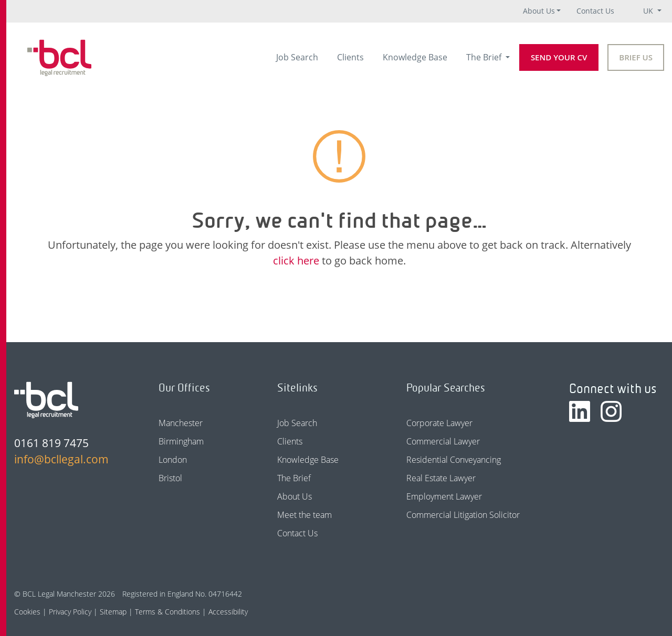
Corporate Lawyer (439, 423)
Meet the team (304, 515)
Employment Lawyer (444, 496)
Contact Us (595, 11)
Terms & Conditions (167, 612)
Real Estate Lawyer (441, 478)
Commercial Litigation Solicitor (463, 515)
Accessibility (228, 612)
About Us (539, 11)
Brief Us (636, 57)
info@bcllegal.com (61, 459)
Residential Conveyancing (454, 460)
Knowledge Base (415, 57)
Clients (350, 57)
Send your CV (559, 57)
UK (649, 11)
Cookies (27, 612)
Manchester (181, 423)
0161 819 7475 (51, 443)
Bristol (170, 478)
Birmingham (181, 441)
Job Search (297, 57)
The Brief (485, 57)
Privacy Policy (70, 612)
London (173, 460)
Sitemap (113, 612)
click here (296, 261)
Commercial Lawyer (443, 441)
